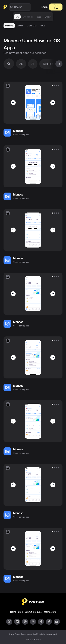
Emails (47, 17)
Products (9, 26)
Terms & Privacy (33, 640)
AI (33, 64)
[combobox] (23, 7)
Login (45, 7)
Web (39, 17)
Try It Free (56, 7)
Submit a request (34, 612)
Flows (42, 26)
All (21, 64)
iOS (17, 17)
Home (13, 612)
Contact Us (50, 612)
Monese (18, 131)
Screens (20, 26)
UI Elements (32, 26)
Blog (21, 612)
